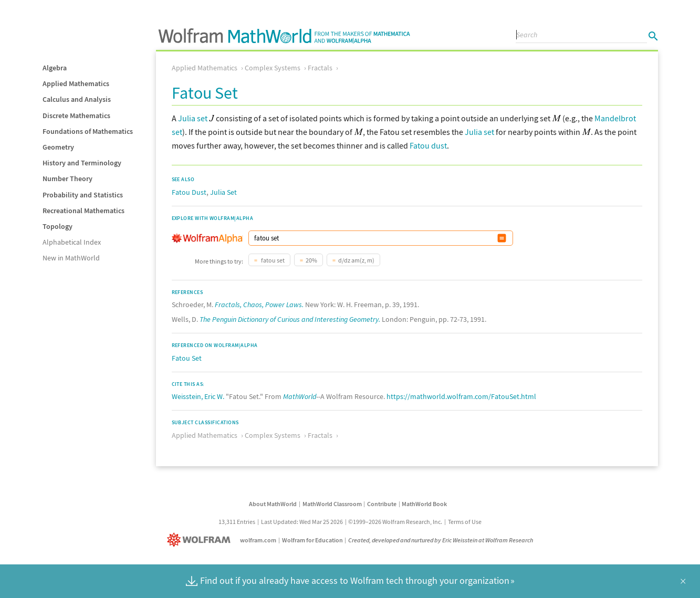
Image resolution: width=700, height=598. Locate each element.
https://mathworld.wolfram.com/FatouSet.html (461, 396)
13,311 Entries (237, 522)
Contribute (382, 504)
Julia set (193, 118)
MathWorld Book (424, 504)
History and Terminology (82, 163)
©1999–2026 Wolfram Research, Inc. (395, 522)
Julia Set (223, 192)
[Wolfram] (201, 540)
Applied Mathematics (76, 83)
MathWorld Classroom (332, 504)
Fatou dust (428, 145)
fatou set (272, 260)
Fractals (320, 68)
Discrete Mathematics (76, 116)
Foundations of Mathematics (88, 131)
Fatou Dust (189, 192)
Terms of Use (465, 522)
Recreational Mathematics (83, 211)
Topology (58, 226)
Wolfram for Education (312, 540)
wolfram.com (258, 540)
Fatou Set (187, 358)
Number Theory (67, 179)
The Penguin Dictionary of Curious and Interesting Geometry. (290, 319)
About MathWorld (273, 504)
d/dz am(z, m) (356, 260)
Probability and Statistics (83, 195)
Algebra (55, 68)
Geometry (58, 147)
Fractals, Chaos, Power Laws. (259, 305)
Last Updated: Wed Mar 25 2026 (302, 522)
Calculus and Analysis (77, 99)
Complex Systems (273, 68)
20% (311, 260)
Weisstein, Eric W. (198, 396)
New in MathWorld (71, 258)
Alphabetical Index (72, 242)
